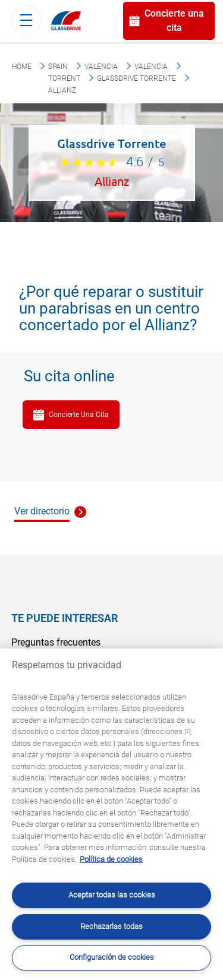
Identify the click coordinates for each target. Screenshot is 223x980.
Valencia (101, 67)
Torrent (64, 78)
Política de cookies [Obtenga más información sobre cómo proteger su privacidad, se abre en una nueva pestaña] (111, 859)
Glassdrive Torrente (136, 78)
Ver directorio (42, 511)
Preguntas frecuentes (56, 642)
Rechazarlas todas (111, 926)
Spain (58, 67)
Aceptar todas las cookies (112, 895)
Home (22, 67)
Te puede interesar (65, 618)
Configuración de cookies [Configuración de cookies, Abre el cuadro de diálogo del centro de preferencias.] (112, 957)
